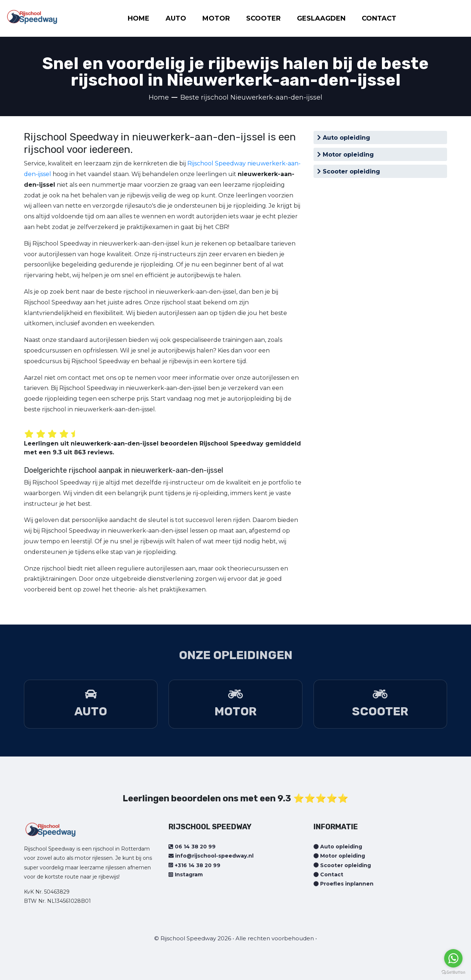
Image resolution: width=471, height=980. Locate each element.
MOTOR (216, 18)
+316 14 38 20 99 (194, 865)
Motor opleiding (346, 155)
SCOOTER (263, 18)
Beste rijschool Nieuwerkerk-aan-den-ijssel (251, 97)
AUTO (176, 18)
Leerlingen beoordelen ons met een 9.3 (207, 798)
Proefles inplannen (343, 884)
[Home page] (32, 15)
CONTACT (379, 18)
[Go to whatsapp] (453, 958)
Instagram (185, 875)
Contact (328, 875)
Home (159, 97)
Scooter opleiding (349, 171)
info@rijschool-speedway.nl (211, 856)
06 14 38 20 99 (192, 847)
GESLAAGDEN (321, 18)
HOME (139, 18)
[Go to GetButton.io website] (453, 972)
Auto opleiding (344, 138)
